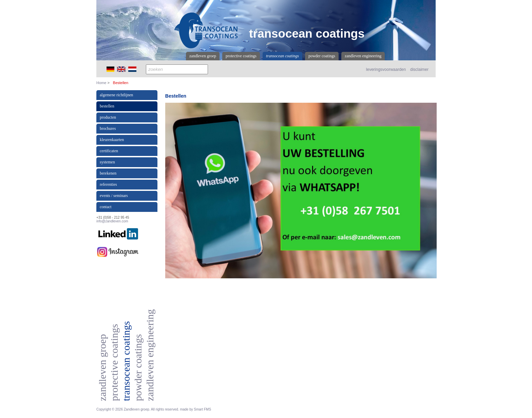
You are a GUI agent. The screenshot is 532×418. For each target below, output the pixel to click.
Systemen (107, 162)
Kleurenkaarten (112, 140)
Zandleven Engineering (363, 56)
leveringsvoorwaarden (386, 69)
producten (108, 117)
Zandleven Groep (203, 56)
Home (101, 83)
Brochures (108, 128)
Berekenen (108, 173)
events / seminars (114, 196)
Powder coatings (322, 56)
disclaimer (419, 69)
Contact (106, 207)
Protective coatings (241, 56)
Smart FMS (203, 409)
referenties (108, 184)
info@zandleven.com (112, 221)
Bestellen (107, 106)
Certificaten (109, 151)
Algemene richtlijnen (116, 95)
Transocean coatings (282, 56)
